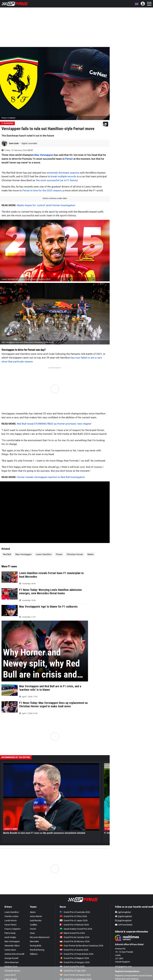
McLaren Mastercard (40, 937)
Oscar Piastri (10, 925)
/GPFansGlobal (124, 925)
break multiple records (63, 176)
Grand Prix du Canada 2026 (75, 937)
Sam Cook (14, 143)
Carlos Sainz (10, 950)
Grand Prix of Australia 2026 (75, 912)
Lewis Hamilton (44, 554)
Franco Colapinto (12, 929)
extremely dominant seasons (63, 173)
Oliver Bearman (12, 962)
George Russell (11, 958)
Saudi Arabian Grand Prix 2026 (76, 929)
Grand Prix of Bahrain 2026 (74, 925)
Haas (32, 933)
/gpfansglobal (123, 912)
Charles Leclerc (12, 916)
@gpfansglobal (123, 916)
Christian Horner (75, 554)
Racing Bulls (36, 946)
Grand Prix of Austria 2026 (74, 950)
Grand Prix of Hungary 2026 (75, 962)
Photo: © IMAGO (8, 118)
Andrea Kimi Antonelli (14, 954)
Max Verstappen (44, 155)
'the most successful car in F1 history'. (57, 180)
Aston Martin (36, 916)
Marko (91, 554)
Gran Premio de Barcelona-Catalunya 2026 (82, 946)
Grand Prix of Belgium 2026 (74, 958)
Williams (34, 954)
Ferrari (69, 159)
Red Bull (7, 554)
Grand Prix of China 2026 (73, 916)
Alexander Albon (12, 946)
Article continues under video (55, 198)
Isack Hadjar (10, 937)
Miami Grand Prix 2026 (72, 933)
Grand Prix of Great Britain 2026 (77, 954)
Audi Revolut (36, 920)
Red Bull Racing (37, 950)
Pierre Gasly (10, 933)
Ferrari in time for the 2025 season (42, 190)
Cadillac (34, 925)
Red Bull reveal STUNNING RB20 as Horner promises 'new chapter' (54, 424)
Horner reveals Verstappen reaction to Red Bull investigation (51, 477)
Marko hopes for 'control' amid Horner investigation (46, 205)
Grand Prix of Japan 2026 (74, 920)
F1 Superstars (7, 123)
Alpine (33, 912)
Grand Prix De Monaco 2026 (75, 941)
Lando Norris (11, 920)
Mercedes (34, 941)
